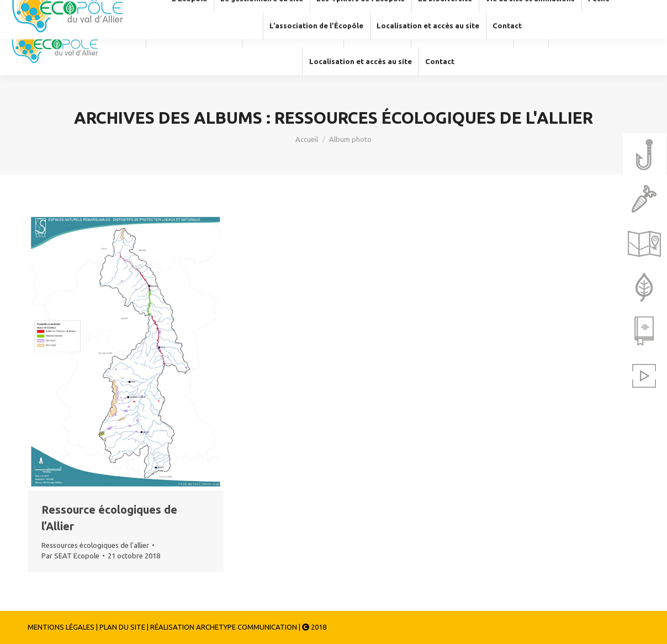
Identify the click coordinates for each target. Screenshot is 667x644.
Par (70, 556)
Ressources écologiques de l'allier (95, 545)
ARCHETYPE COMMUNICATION (247, 627)
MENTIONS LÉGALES (61, 627)
